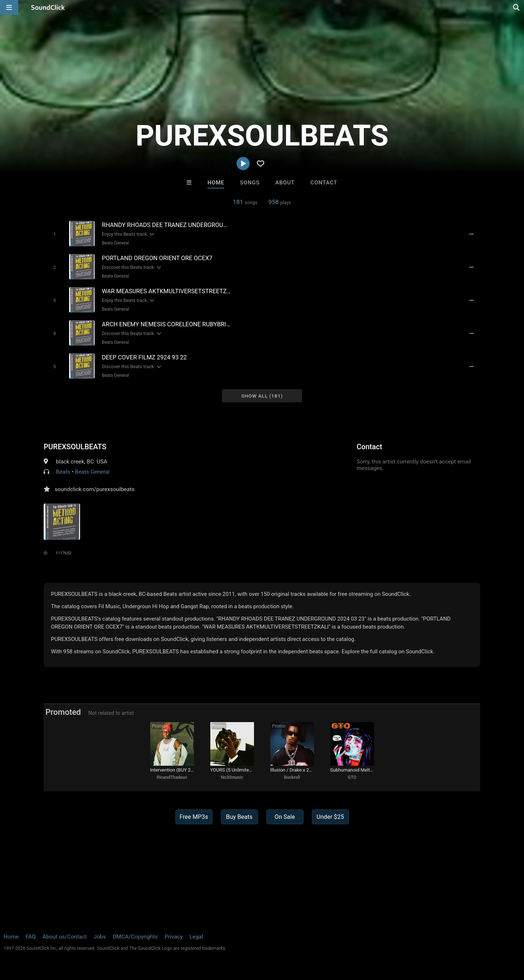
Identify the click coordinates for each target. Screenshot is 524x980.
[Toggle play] (54, 234)
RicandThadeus (172, 777)
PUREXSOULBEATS (75, 447)
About (285, 183)
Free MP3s (194, 817)
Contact (324, 183)
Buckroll (292, 777)
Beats (63, 472)
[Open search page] (517, 7)
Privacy (174, 937)
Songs (250, 183)
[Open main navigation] (9, 7)
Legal (196, 937)
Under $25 (330, 817)
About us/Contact (65, 937)
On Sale (285, 817)
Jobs (100, 937)
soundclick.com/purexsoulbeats (95, 489)
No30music (232, 777)
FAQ (31, 937)
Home (216, 183)
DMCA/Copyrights (135, 937)
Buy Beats (239, 817)
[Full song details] (471, 234)
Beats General (115, 243)
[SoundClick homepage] (48, 7)
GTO (352, 777)
